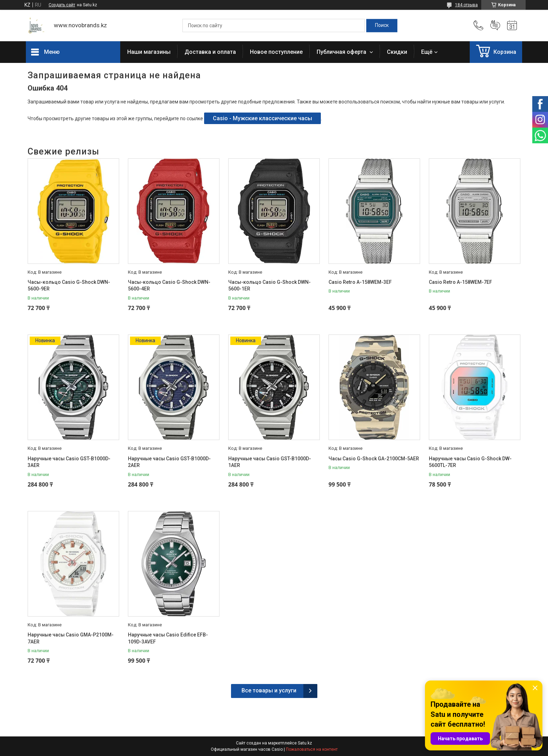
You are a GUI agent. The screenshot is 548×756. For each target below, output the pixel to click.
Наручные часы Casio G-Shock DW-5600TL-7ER (470, 462)
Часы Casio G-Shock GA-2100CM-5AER (374, 459)
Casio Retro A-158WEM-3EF (360, 282)
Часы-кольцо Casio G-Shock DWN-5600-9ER (69, 286)
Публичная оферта (342, 52)
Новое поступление (276, 52)
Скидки (397, 52)
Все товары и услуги (269, 690)
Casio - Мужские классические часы (262, 118)
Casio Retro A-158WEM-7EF (460, 282)
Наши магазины (149, 52)
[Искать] (382, 26)
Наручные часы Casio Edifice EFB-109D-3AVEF (168, 638)
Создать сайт (62, 5)
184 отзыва (466, 5)
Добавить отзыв (495, 26)
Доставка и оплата (210, 52)
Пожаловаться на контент (312, 749)
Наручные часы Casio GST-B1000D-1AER (270, 462)
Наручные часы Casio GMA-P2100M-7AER (71, 638)
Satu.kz (305, 743)
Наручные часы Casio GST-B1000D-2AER (169, 462)
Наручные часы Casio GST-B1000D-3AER (69, 462)
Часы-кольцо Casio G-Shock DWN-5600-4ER (169, 286)
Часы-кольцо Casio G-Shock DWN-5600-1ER (269, 286)
